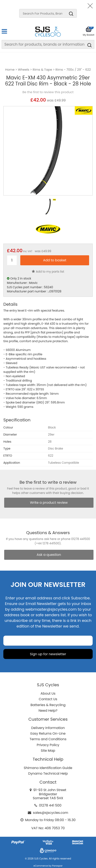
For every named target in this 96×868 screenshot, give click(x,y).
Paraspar (57, 866)
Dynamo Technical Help (48, 773)
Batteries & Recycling (48, 705)
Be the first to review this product (48, 92)
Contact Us (48, 699)
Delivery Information (48, 728)
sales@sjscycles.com (51, 813)
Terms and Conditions (48, 739)
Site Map (48, 751)
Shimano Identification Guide (48, 768)
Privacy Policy (48, 745)
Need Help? (48, 711)
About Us (48, 693)
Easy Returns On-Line (48, 733)
